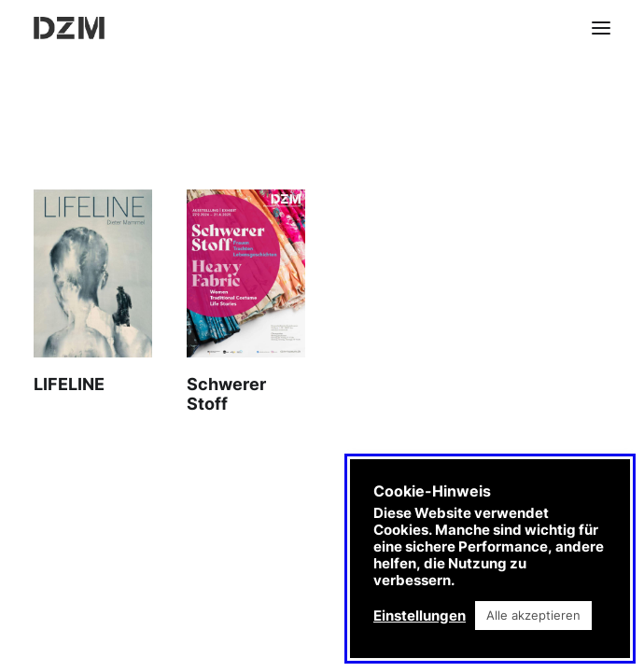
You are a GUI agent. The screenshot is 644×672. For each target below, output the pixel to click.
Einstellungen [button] (420, 616)
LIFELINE (69, 384)
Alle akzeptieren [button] (533, 615)
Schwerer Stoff (226, 394)
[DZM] (69, 28)
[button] (601, 28)
